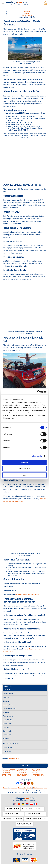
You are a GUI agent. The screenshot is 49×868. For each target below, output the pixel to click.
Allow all (25, 462)
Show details (37, 456)
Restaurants (7, 724)
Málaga (25, 766)
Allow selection (24, 469)
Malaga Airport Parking (12, 819)
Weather (6, 739)
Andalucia (27, 11)
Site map (6, 788)
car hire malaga (14, 759)
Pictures (6, 712)
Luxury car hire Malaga (35, 814)
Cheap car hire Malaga (14, 814)
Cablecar (6, 701)
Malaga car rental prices (33, 809)
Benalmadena (27, 15)
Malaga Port (22, 770)
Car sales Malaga (25, 824)
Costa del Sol (8, 748)
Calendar (6, 773)
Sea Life (6, 727)
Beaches (6, 697)
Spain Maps (7, 775)
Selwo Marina (8, 731)
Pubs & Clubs (8, 720)
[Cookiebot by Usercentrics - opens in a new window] (37, 392)
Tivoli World (7, 735)
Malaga (27, 13)
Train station (37, 770)
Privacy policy (22, 788)
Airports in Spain (38, 775)
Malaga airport (8, 751)
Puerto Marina (8, 716)
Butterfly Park (8, 705)
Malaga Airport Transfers (36, 819)
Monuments (22, 773)
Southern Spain (23, 775)
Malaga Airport (9, 770)
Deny (25, 475)
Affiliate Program (38, 788)
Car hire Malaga (13, 809)
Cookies (30, 788)
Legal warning (13, 788)
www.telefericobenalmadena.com (27, 595)
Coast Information (9, 709)
